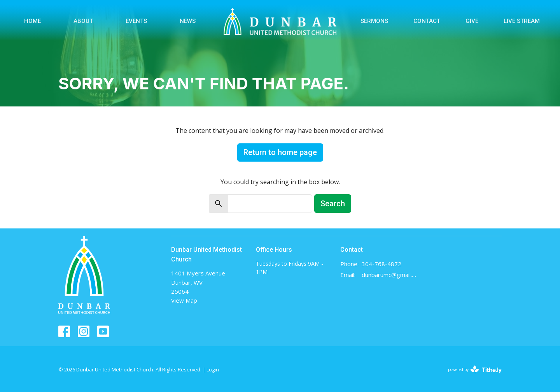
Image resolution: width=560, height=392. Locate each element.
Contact (427, 21)
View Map (184, 300)
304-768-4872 (381, 264)
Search (333, 204)
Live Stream (522, 21)
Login (213, 369)
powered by (475, 370)
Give (472, 21)
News (188, 21)
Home (32, 21)
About (83, 21)
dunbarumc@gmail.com (389, 275)
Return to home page (280, 152)
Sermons (374, 21)
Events (136, 21)
